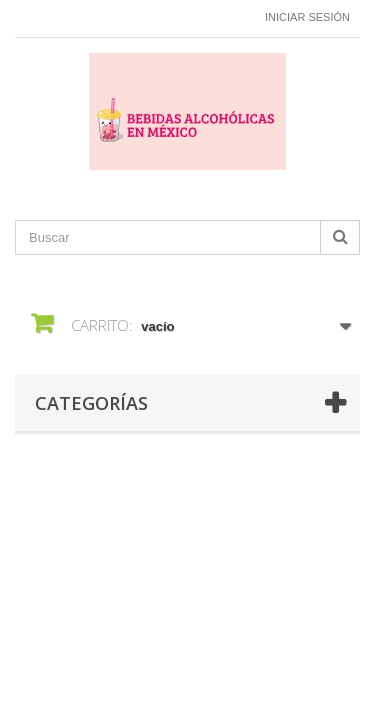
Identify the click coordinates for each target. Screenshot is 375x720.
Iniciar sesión (307, 17)
